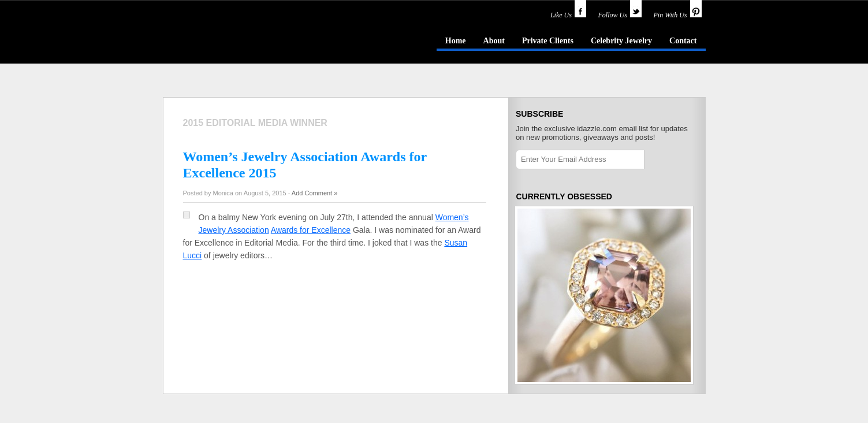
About (494, 41)
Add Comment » (314, 193)
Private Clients (548, 41)
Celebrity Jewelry (621, 41)
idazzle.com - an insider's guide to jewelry (246, 40)
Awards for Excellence (311, 230)
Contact (683, 41)
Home (456, 41)
